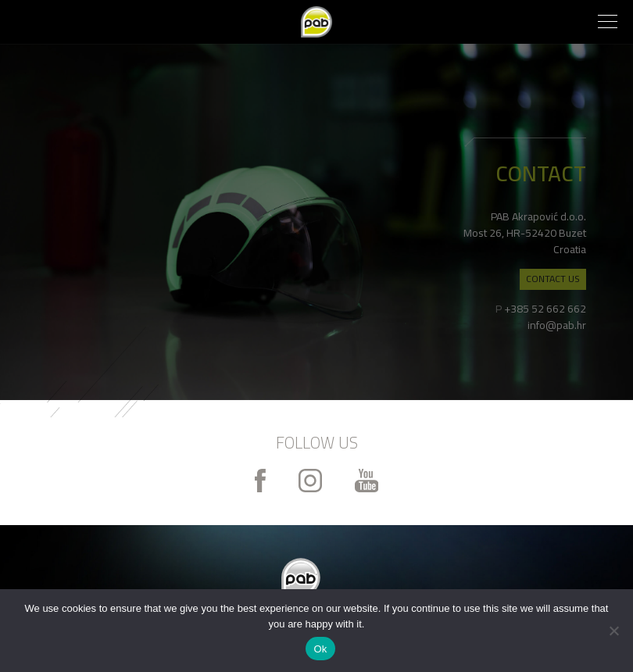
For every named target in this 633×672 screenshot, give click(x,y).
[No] (613, 631)
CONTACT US (553, 279)
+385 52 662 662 (545, 309)
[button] (608, 23)
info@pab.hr (557, 325)
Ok (320, 649)
